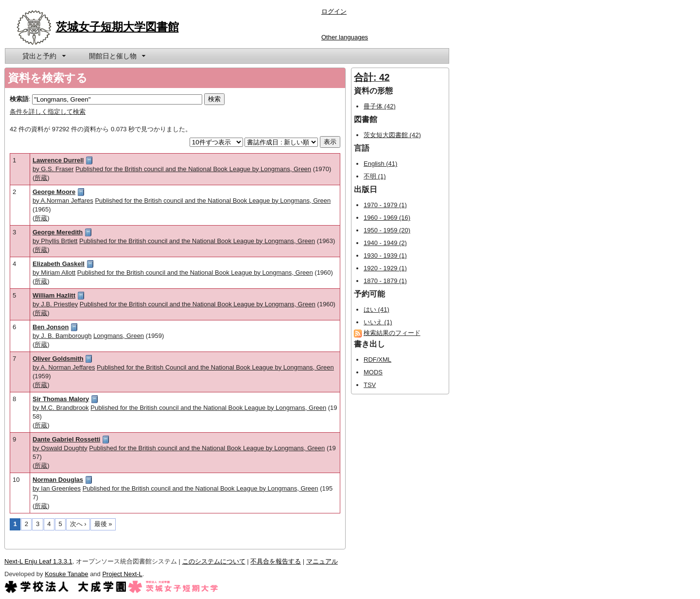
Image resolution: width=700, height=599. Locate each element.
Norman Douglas (58, 480)
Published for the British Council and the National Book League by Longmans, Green (215, 367)
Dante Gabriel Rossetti (66, 439)
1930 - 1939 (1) (385, 255)
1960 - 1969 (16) (387, 218)
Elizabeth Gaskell (59, 264)
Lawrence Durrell (58, 160)
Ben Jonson (51, 327)
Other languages (345, 37)
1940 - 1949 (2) (385, 243)
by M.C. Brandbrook (61, 408)
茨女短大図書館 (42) (392, 135)
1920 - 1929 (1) (385, 268)
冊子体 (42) (380, 106)
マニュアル (322, 561)
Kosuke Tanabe (66, 574)
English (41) (380, 164)
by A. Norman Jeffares (64, 367)
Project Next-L (122, 574)
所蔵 (41, 178)
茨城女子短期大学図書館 (117, 27)
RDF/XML (377, 360)
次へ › (78, 524)
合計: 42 (372, 77)
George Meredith (58, 232)
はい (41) (376, 309)
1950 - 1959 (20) (387, 230)
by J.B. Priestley (55, 304)
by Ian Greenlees (57, 488)
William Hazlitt (54, 295)
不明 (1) (375, 176)
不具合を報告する (276, 561)
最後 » (103, 524)
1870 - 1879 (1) (385, 281)
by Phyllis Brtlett (55, 241)
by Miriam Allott (54, 273)
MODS (373, 372)
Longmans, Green (119, 336)
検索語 (19, 99)
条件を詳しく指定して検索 (48, 112)
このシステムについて (214, 561)
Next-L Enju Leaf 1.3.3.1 (38, 561)
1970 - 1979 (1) (385, 205)
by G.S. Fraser (53, 169)
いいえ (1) (378, 322)
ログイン (334, 11)
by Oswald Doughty (60, 448)
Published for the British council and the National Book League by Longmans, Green (193, 169)
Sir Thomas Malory (61, 399)
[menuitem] (43, 56)
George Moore (54, 192)
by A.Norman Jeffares (63, 201)
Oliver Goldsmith (58, 359)
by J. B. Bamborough (62, 336)
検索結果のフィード (392, 333)
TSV (370, 385)
